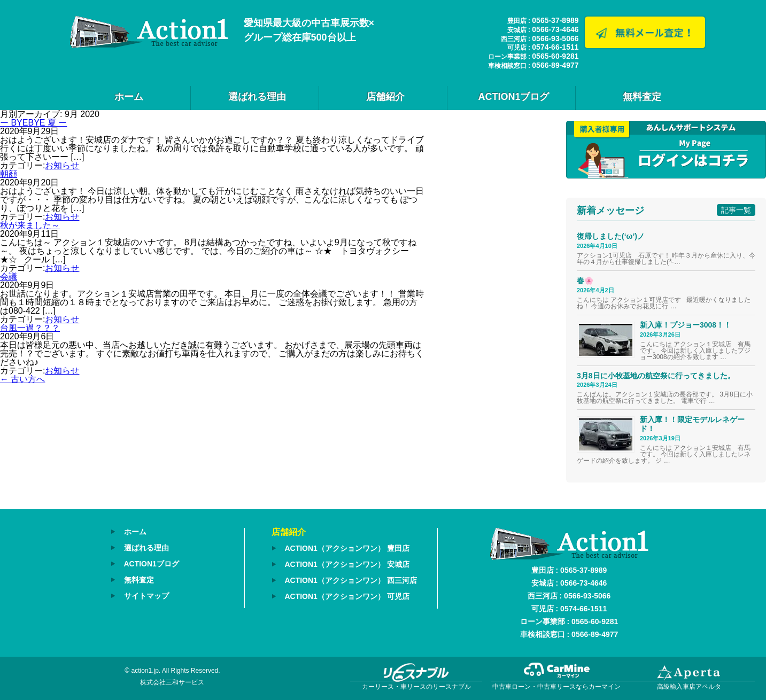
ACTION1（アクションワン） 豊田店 (347, 548)
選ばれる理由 (257, 97)
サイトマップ (146, 594)
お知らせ (62, 165)
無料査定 (642, 97)
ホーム (129, 97)
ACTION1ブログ (513, 97)
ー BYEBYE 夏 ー (33, 123)
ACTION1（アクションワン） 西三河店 (351, 579)
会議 (9, 277)
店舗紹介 (385, 97)
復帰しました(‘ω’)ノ (611, 236)
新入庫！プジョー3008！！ (686, 325)
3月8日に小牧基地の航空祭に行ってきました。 (656, 376)
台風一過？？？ (30, 328)
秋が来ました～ (30, 225)
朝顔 (9, 174)
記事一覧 (736, 210)
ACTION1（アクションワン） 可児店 (347, 595)
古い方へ (22, 379)
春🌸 (585, 281)
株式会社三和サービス (172, 682)
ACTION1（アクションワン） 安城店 (347, 564)
